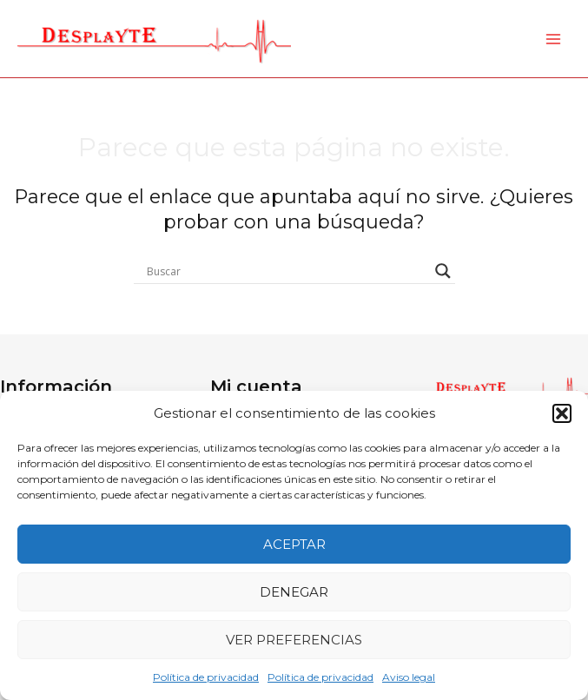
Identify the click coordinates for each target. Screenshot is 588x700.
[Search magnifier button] (443, 271)
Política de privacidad (206, 677)
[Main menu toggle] (553, 38)
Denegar (294, 592)
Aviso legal (409, 677)
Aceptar (294, 544)
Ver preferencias (294, 640)
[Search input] (287, 271)
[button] (562, 413)
